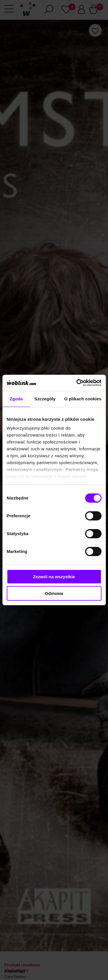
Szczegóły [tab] (45, 399)
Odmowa (54, 593)
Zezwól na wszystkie (54, 577)
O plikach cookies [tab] (83, 399)
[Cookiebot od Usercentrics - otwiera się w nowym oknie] (77, 383)
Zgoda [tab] (16, 399)
